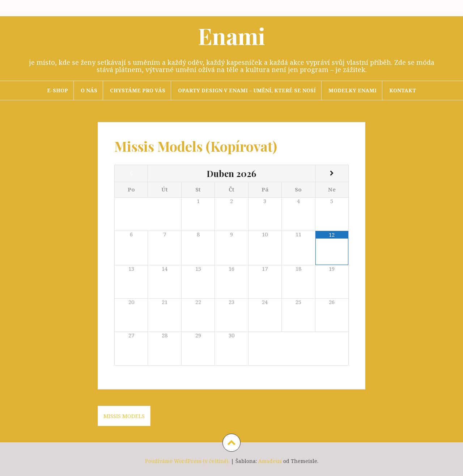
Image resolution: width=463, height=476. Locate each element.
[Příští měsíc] (332, 173)
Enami (231, 36)
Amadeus (270, 461)
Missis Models (124, 416)
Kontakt (403, 90)
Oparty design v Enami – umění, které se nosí (247, 90)
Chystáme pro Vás (138, 90)
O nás (89, 90)
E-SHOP (58, 90)
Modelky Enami (352, 90)
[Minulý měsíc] (131, 173)
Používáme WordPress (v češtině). (187, 461)
